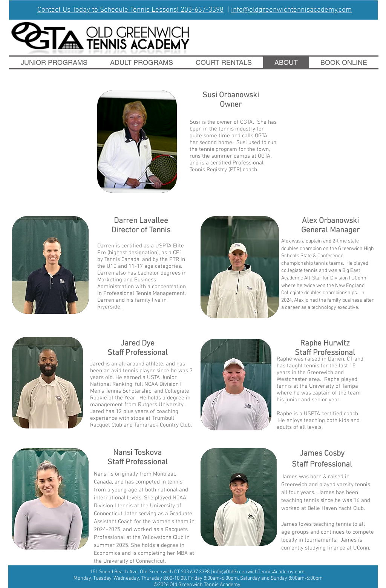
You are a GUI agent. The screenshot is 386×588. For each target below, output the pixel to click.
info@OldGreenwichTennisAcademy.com (259, 572)
